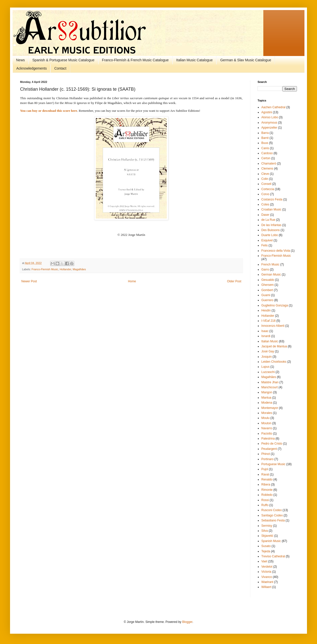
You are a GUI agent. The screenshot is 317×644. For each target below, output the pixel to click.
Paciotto (267, 434)
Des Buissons (270, 230)
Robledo (267, 495)
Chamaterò (269, 164)
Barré (265, 138)
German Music (271, 275)
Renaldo (267, 479)
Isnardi (266, 336)
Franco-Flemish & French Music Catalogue (135, 60)
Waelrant (267, 582)
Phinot (266, 454)
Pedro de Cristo (272, 444)
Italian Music (270, 341)
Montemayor (270, 408)
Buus (265, 143)
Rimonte (267, 490)
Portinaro (267, 459)
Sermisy (267, 526)
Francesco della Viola (276, 251)
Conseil (266, 184)
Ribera (266, 485)
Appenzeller (269, 128)
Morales (267, 413)
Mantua (266, 398)
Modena (267, 403)
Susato (266, 546)
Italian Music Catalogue (195, 60)
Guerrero (267, 300)
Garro (265, 270)
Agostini (267, 112)
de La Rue (268, 220)
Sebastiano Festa (273, 520)
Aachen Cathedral (273, 107)
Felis (264, 245)
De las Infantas (271, 225)
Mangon (267, 392)
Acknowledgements (31, 68)
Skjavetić (267, 536)
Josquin (266, 357)
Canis (265, 148)
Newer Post (29, 281)
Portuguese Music (273, 464)
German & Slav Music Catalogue (246, 60)
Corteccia (268, 189)
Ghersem (267, 285)
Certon (266, 158)
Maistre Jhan (270, 382)
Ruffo (265, 505)
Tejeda (266, 551)
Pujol (265, 469)
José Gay (268, 351)
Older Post (234, 281)
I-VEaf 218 (268, 321)
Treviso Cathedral (273, 556)
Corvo (265, 194)
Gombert (267, 290)
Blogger (187, 622)
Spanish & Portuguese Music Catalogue (63, 60)
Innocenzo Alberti (273, 326)
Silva (265, 531)
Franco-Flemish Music (45, 269)
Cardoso (267, 153)
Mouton (266, 423)
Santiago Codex (272, 515)
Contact (60, 68)
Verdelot (267, 567)
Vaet (264, 561)
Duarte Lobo (270, 235)
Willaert (266, 587)
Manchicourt (269, 387)
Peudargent (269, 449)
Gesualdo (268, 280)
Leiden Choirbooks (274, 362)
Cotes (265, 204)
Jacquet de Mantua (274, 346)
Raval (265, 474)
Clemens (267, 169)
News (20, 60)
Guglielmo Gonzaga (275, 305)
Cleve (265, 174)
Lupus (265, 367)
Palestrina (268, 439)
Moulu (265, 418)
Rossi (265, 500)
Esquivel (267, 240)
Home (132, 281)
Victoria (266, 572)
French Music (270, 264)
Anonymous (269, 123)
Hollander (65, 269)
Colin (265, 179)
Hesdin (266, 310)
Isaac (265, 331)
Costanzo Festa (272, 199)
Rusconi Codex (271, 510)
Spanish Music (271, 541)
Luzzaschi (268, 372)
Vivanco (267, 577)
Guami (266, 295)
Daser (265, 215)
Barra (265, 133)
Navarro (267, 428)
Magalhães (79, 269)
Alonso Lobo (270, 117)
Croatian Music (271, 209)
